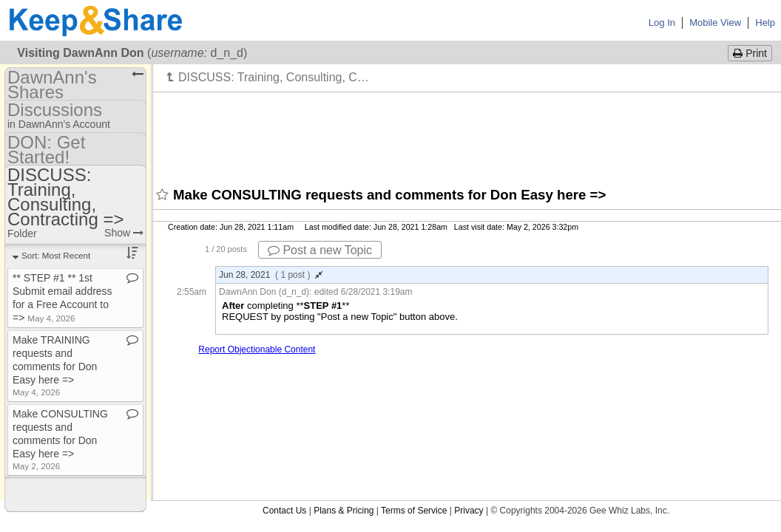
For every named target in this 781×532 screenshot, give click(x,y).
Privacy (469, 511)
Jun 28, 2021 (271, 275)
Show (124, 233)
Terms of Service (414, 511)
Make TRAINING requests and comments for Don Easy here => (55, 365)
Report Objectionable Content (257, 349)
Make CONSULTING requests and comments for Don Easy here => (60, 439)
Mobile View (715, 23)
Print (750, 53)
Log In (662, 23)
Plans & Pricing (344, 511)
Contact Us (284, 511)
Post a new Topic (320, 250)
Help (765, 23)
